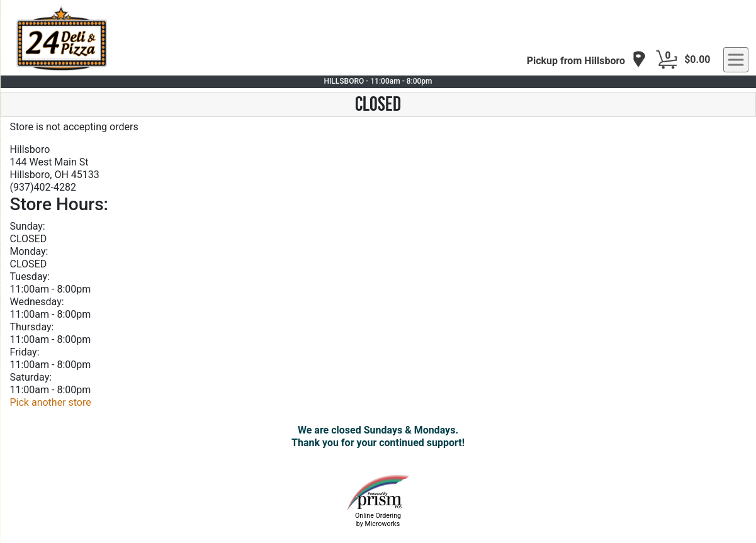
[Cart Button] (667, 60)
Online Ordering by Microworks (378, 520)
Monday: (29, 251)
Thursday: (32, 327)
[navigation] (587, 60)
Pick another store (51, 402)
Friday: (25, 352)
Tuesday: (30, 277)
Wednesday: (37, 302)
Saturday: (31, 377)
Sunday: (28, 226)
